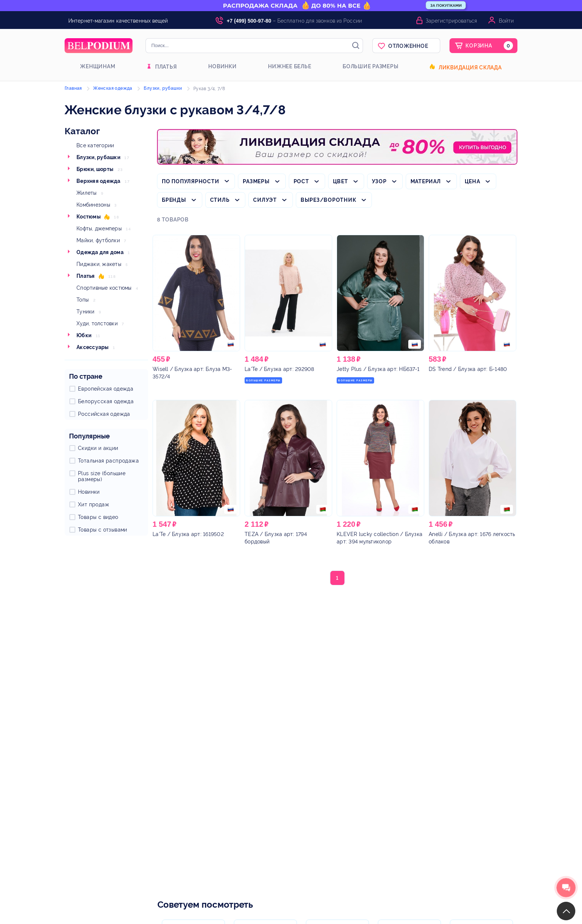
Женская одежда (113, 88)
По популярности (190, 181)
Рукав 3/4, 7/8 (209, 89)
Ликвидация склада (470, 68)
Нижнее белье (290, 66)
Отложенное (408, 46)
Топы (83, 300)
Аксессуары (93, 347)
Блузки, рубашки (98, 157)
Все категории (95, 145)
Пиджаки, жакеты (99, 264)
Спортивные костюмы (104, 288)
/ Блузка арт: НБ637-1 (378, 369)
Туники (86, 312)
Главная (73, 88)
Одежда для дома (100, 252)
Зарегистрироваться (451, 21)
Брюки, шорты (95, 169)
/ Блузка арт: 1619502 (188, 534)
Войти (506, 21)
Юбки (84, 335)
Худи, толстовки (97, 323)
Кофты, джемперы (99, 228)
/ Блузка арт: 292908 (279, 369)
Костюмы (89, 217)
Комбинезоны (93, 205)
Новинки (222, 66)
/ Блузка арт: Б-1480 (468, 369)
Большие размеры (370, 66)
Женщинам (98, 66)
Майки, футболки (98, 240)
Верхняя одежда (99, 181)
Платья (166, 67)
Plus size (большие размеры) (102, 476)
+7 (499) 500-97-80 (249, 21)
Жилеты (87, 193)
